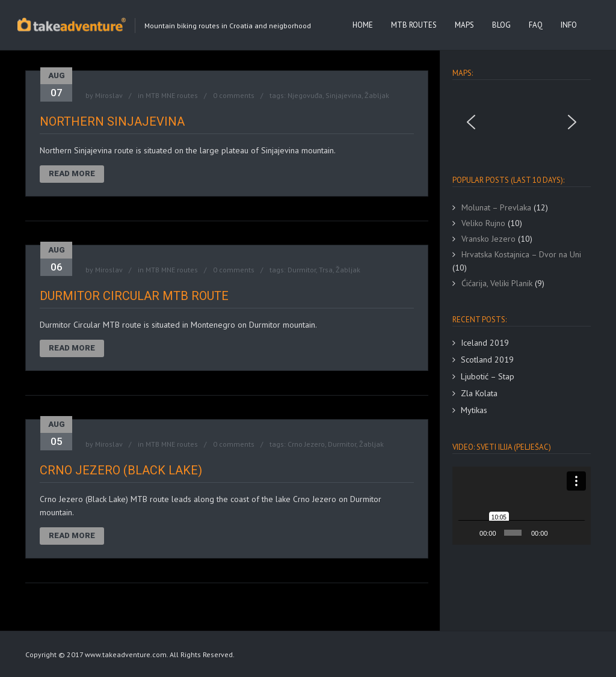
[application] (522, 505)
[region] (522, 122)
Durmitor (302, 270)
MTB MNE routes (172, 95)
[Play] (468, 533)
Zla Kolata (479, 393)
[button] (471, 122)
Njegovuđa (305, 95)
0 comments (234, 95)
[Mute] (559, 533)
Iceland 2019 (485, 343)
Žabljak (377, 95)
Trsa (326, 270)
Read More (72, 173)
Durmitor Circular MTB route (134, 296)
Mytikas (474, 410)
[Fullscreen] (577, 533)
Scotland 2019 (487, 360)
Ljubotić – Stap (488, 376)
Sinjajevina (343, 95)
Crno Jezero (306, 444)
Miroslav (109, 95)
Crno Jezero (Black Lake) (121, 470)
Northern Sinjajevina (112, 121)
